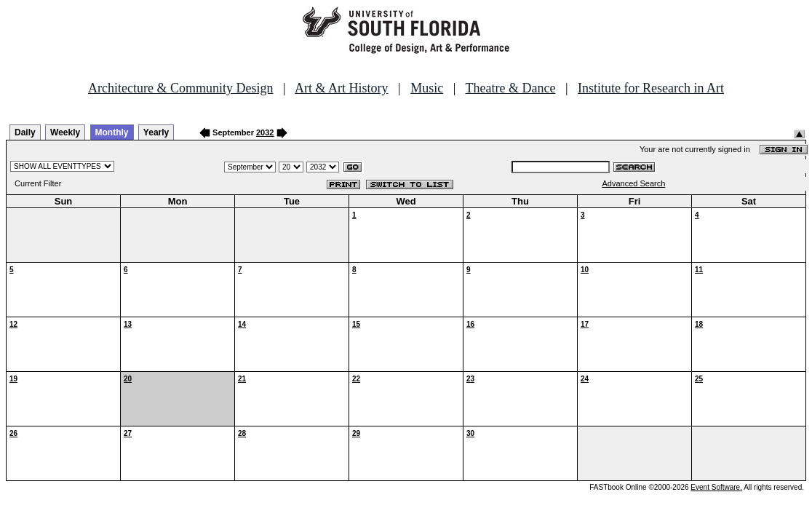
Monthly (112, 132)
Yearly (156, 132)
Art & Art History (342, 88)
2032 (265, 132)
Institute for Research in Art (651, 88)
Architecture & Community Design (180, 88)
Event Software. (716, 487)
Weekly (65, 132)
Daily (25, 132)
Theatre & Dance (510, 88)
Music (427, 88)
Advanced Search (633, 183)
